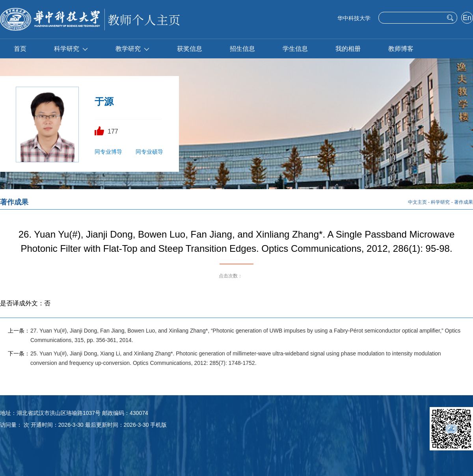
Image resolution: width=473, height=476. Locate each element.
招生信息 (242, 49)
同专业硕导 (149, 152)
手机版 (158, 425)
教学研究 (132, 49)
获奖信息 (190, 49)
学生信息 (295, 49)
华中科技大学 (354, 18)
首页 (20, 49)
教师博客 (401, 49)
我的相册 (348, 49)
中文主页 (417, 202)
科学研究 (71, 49)
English (467, 19)
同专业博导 (108, 152)
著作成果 (464, 202)
